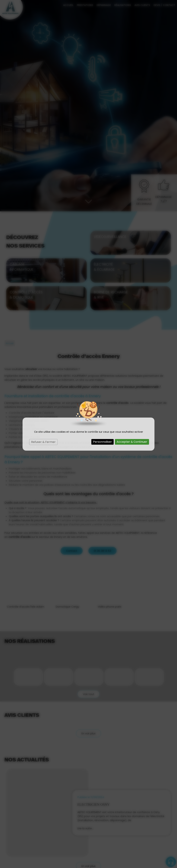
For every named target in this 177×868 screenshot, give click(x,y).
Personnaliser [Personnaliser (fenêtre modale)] (102, 442)
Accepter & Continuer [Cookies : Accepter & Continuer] (132, 442)
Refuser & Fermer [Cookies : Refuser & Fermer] (43, 442)
